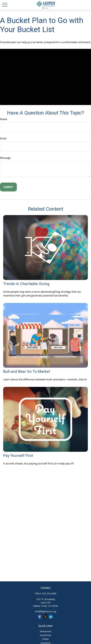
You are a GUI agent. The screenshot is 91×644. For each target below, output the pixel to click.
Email (3, 138)
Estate (45, 639)
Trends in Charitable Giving (26, 284)
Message (5, 158)
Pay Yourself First (18, 456)
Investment (45, 635)
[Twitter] (45, 617)
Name (4, 119)
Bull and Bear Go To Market (27, 371)
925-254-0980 (49, 593)
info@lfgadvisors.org (45, 611)
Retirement (46, 631)
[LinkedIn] (51, 617)
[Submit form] (8, 187)
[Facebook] (40, 617)
